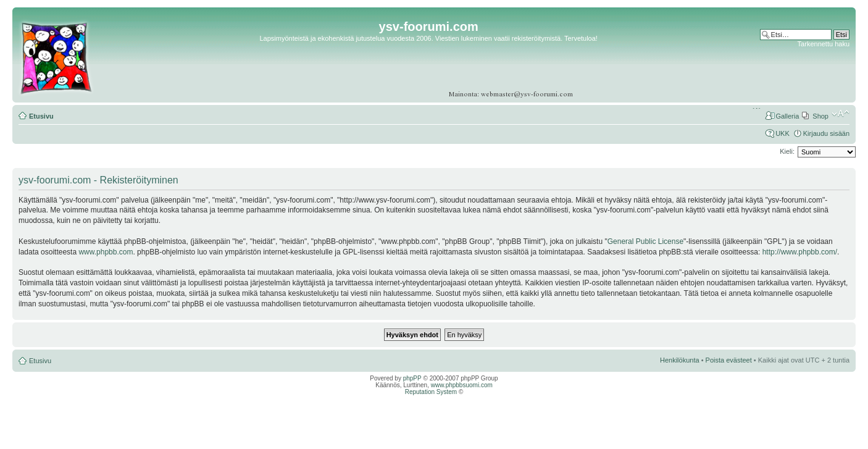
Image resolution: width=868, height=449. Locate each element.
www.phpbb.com (106, 252)
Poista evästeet (729, 360)
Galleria (787, 116)
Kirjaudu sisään (826, 133)
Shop (820, 116)
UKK (782, 133)
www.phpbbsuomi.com (462, 385)
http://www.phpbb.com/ (800, 252)
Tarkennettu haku (824, 44)
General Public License (645, 241)
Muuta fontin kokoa (841, 114)
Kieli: (787, 151)
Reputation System (431, 392)
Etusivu (41, 116)
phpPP (412, 378)
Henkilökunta (680, 360)
